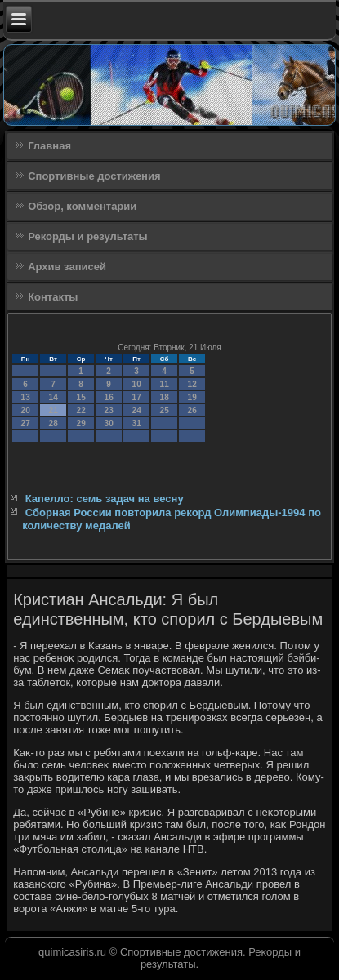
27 (26, 423)
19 (192, 397)
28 (54, 423)
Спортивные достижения (94, 176)
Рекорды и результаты (88, 236)
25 (165, 410)
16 (109, 397)
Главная (49, 146)
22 (81, 410)
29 (81, 423)
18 (165, 397)
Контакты (53, 297)
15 (81, 397)
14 (54, 397)
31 (137, 423)
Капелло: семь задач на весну (105, 499)
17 (137, 397)
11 (165, 384)
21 (54, 410)
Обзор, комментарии (82, 206)
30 (109, 423)
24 (137, 410)
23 (109, 410)
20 (26, 410)
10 (137, 384)
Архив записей (67, 267)
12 (192, 384)
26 (192, 410)
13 (26, 397)
